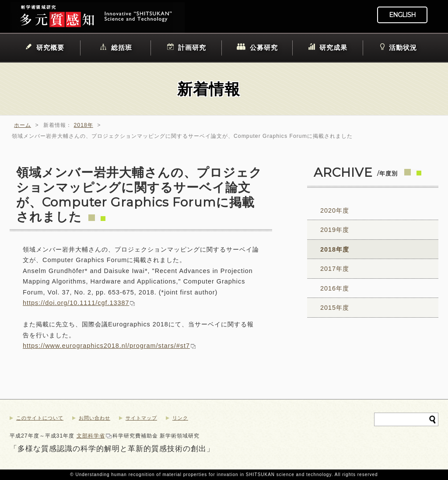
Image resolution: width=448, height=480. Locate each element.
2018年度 (335, 249)
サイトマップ (141, 418)
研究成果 (333, 47)
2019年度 (335, 230)
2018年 (84, 125)
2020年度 (335, 210)
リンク (180, 418)
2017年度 (335, 269)
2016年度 (335, 288)
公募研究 (264, 47)
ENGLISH (402, 15)
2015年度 (335, 308)
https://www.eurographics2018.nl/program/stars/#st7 (106, 346)
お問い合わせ (94, 418)
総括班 (122, 47)
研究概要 (50, 47)
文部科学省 (91, 436)
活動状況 (403, 47)
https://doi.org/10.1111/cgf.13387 (76, 303)
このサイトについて (40, 418)
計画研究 (192, 47)
